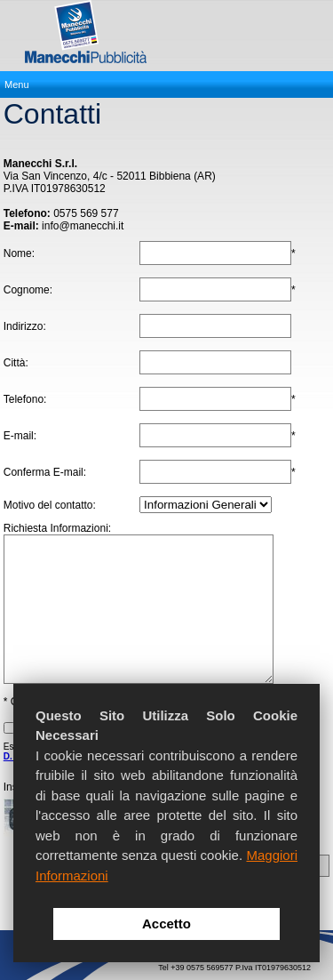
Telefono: (25, 399)
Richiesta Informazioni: (57, 528)
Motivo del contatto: (50, 505)
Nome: (19, 253)
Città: (16, 363)
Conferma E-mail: (45, 472)
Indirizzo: (25, 326)
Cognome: (28, 290)
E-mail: (20, 436)
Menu (17, 84)
